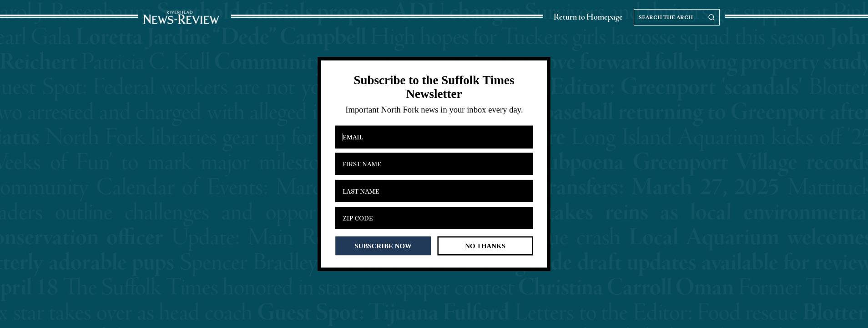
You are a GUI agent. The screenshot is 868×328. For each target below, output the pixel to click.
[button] (434, 87)
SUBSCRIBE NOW (383, 246)
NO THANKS (485, 246)
